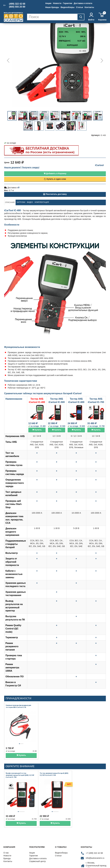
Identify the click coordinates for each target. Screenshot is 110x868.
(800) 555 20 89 (17, 7)
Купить (37, 430)
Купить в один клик (55, 179)
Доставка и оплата (83, 3)
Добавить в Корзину (55, 173)
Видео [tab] (30, 202)
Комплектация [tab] (42, 202)
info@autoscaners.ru (95, 851)
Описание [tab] (10, 202)
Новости (57, 3)
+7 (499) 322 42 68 (94, 846)
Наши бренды (52, 7)
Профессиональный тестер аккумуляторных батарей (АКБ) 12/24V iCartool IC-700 (20, 771)
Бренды (7, 851)
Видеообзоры (68, 7)
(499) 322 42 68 (17, 4)
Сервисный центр (37, 854)
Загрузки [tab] (21, 202)
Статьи (80, 7)
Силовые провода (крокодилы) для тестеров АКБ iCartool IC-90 (18, 706)
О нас (6, 845)
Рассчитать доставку (55, 194)
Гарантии (67, 3)
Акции (48, 3)
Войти (91, 17)
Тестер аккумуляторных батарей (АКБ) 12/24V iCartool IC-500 (54, 771)
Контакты (89, 7)
